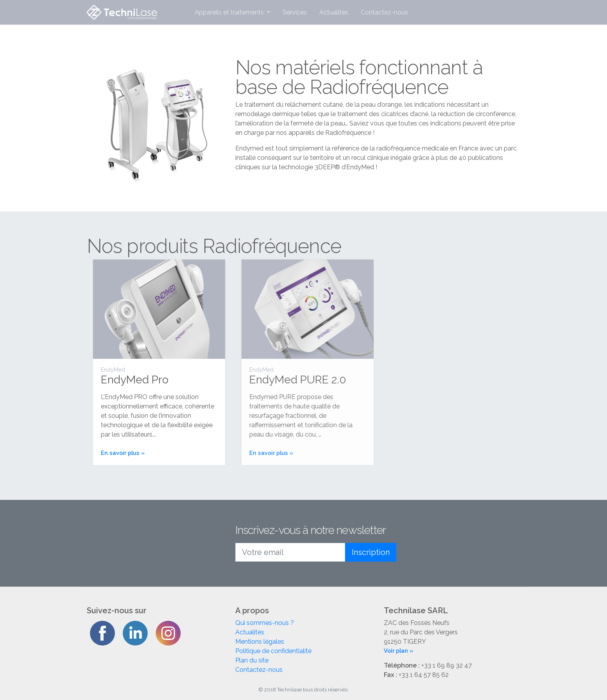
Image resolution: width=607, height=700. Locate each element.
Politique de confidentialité (273, 651)
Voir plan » (398, 651)
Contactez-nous (384, 12)
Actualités (334, 12)
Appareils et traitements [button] (230, 12)
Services (295, 12)
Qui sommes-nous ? (265, 623)
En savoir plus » (125, 453)
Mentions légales (260, 642)
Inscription (371, 552)
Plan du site (252, 660)
